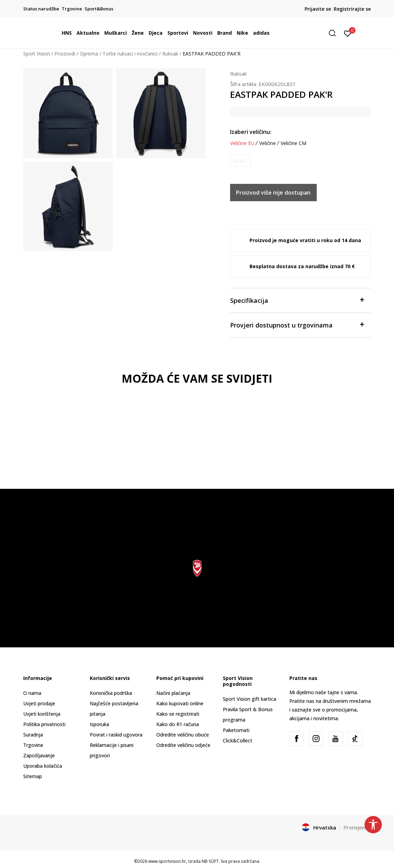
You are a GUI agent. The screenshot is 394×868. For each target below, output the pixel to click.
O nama (32, 693)
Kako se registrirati (178, 714)
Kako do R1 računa (178, 724)
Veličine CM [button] (294, 143)
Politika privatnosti (44, 724)
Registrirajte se (352, 9)
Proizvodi (65, 54)
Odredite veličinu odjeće (183, 745)
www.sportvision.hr (167, 861)
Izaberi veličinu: (251, 132)
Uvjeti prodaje (39, 703)
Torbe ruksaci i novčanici (130, 54)
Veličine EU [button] (242, 143)
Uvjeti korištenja (42, 714)
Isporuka (99, 724)
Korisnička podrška (111, 693)
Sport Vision (37, 54)
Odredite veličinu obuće (183, 735)
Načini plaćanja (173, 693)
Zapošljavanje (39, 755)
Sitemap (33, 776)
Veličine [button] (268, 143)
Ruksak (170, 54)
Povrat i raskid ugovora (116, 735)
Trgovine (33, 745)
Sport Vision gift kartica (249, 699)
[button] (335, 33)
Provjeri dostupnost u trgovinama (297, 325)
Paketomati (236, 730)
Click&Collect (238, 741)
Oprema (89, 54)
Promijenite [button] (357, 827)
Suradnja (33, 735)
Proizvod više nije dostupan (273, 193)
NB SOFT (210, 861)
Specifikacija (297, 300)
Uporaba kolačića (43, 766)
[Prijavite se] (348, 33)
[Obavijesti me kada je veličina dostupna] (240, 160)
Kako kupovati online (180, 703)
